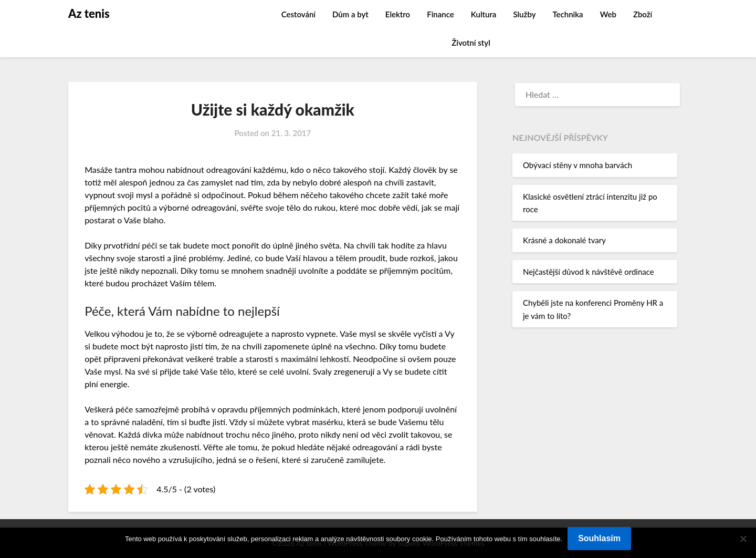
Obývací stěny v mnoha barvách (577, 165)
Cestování (298, 14)
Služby (524, 14)
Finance (440, 14)
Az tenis (89, 13)
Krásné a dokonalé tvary (564, 240)
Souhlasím (599, 538)
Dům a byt (350, 14)
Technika (568, 14)
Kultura (484, 14)
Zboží (643, 14)
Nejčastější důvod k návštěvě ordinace (589, 272)
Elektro (398, 14)
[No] (743, 539)
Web (608, 14)
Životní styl (471, 43)
